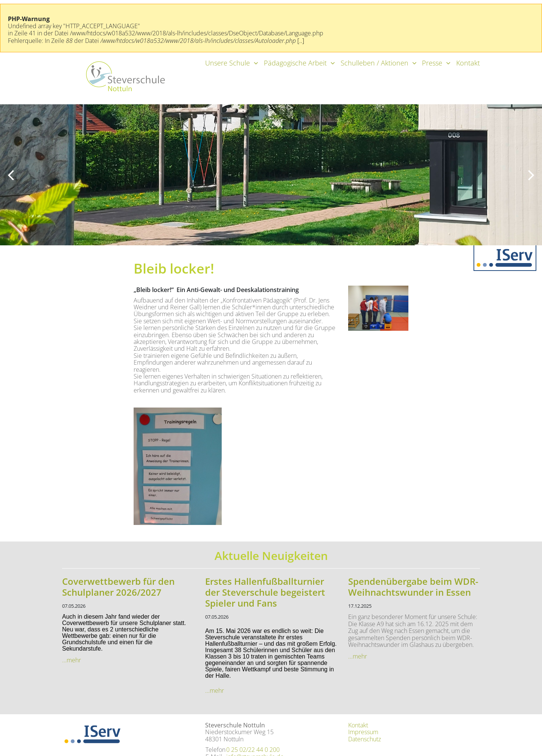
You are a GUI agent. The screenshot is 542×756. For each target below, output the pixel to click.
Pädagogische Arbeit (295, 63)
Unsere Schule (228, 63)
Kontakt (468, 63)
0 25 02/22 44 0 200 (253, 750)
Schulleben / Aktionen (375, 63)
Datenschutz (365, 739)
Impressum (363, 732)
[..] (301, 41)
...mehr (72, 660)
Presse (432, 63)
